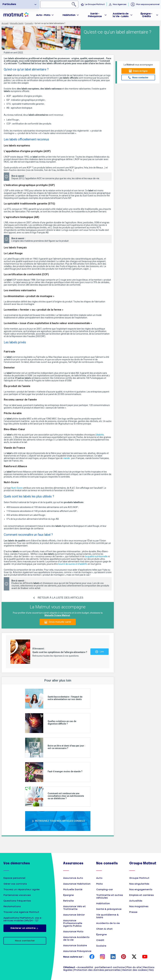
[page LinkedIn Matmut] (113, 957)
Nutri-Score (17, 488)
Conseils (29, 23)
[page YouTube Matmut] (145, 957)
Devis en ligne (140, 71)
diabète (100, 435)
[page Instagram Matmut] (103, 957)
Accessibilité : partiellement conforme (101, 967)
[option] (20, 4)
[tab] (45, 15)
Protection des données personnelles (97, 970)
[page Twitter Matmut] (134, 957)
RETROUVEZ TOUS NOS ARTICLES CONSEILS (60, 821)
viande (66, 458)
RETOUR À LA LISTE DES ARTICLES (60, 598)
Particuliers (9, 4)
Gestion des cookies (135, 970)
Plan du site (134, 967)
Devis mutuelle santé (60, 622)
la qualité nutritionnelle (96, 556)
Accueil (5, 23)
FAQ (151, 970)
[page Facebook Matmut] (92, 957)
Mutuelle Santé (17, 23)
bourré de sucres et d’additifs (73, 564)
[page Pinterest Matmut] (124, 957)
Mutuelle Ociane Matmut (57, 615)
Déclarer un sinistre (25, 928)
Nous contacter (140, 78)
